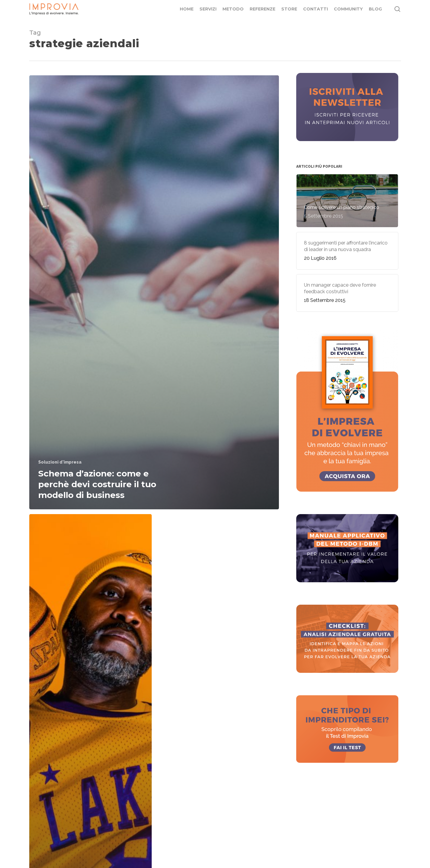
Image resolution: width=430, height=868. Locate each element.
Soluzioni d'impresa (60, 462)
